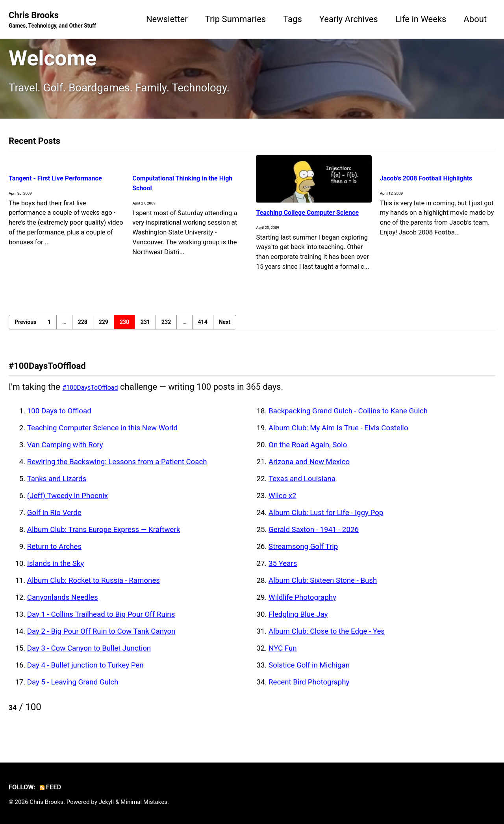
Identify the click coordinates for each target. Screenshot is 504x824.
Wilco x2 (283, 506)
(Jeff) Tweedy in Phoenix (68, 506)
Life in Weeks (421, 19)
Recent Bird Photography (309, 692)
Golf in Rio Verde (54, 523)
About (475, 19)
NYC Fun (283, 658)
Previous (25, 332)
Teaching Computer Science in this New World (102, 438)
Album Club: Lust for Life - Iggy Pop (326, 523)
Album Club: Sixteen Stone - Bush (323, 590)
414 (203, 332)
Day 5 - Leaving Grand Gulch (73, 692)
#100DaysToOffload (100, 397)
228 (83, 332)
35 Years (283, 573)
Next (225, 332)
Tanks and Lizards (57, 489)
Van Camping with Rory (65, 455)
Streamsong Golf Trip (303, 556)
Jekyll (107, 802)
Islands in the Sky (56, 573)
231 (145, 332)
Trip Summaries (236, 19)
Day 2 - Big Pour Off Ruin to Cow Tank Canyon (101, 641)
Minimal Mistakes (144, 802)
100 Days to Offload (59, 421)
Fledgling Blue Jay (298, 624)
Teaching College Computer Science (310, 217)
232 (166, 332)
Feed (51, 787)
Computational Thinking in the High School (184, 182)
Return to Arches (54, 556)
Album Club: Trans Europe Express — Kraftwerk (104, 539)
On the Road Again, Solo (308, 455)
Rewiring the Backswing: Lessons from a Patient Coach (117, 472)
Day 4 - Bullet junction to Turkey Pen (85, 675)
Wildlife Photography (302, 607)
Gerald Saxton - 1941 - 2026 (314, 539)
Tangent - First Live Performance (46, 182)
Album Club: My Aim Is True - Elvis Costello (338, 438)
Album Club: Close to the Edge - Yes (327, 641)
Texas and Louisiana (302, 489)
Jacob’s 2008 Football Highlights (422, 182)
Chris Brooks (52, 20)
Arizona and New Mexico (309, 472)
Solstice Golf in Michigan (309, 675)
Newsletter (167, 19)
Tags (293, 19)
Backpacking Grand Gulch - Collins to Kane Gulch (348, 421)
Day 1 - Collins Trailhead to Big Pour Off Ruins (101, 624)
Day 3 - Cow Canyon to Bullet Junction (89, 658)
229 (104, 332)
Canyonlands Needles (63, 607)
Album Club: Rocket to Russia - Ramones (94, 590)
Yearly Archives (349, 19)
